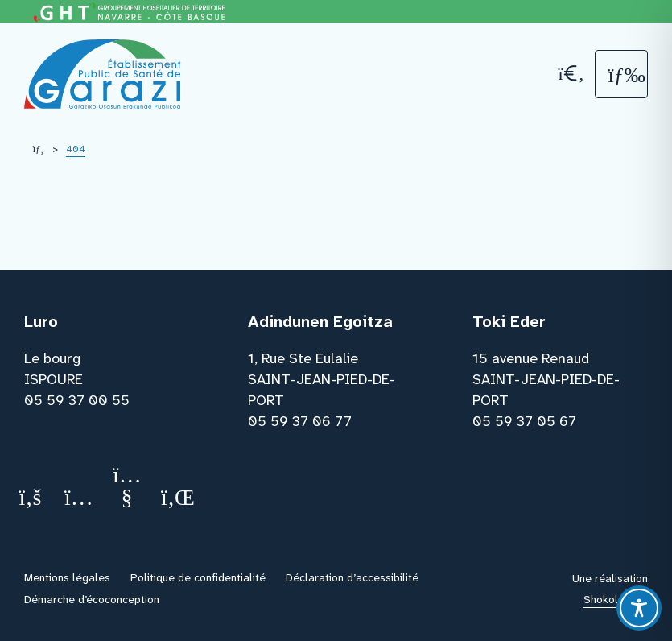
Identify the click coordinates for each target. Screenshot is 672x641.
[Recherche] (570, 74)
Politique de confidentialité (198, 577)
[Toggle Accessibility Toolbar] (639, 608)
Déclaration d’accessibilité (352, 577)
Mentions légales (67, 577)
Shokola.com (616, 599)
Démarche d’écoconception (92, 599)
